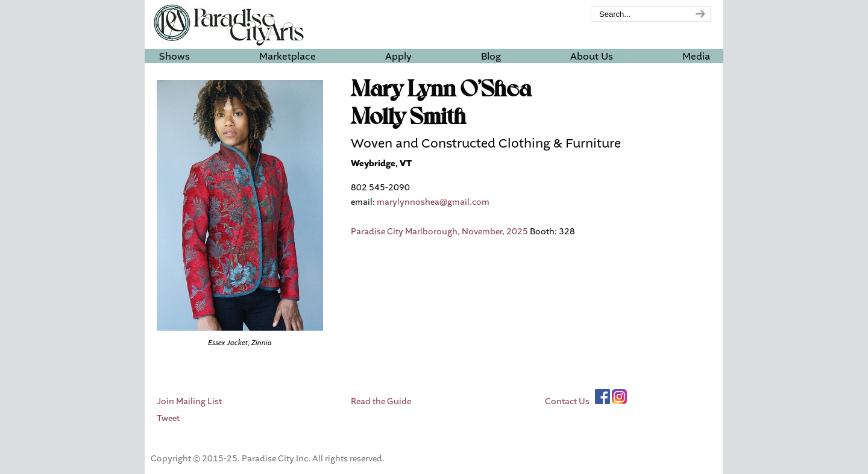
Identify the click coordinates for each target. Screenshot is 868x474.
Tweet (168, 418)
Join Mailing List (189, 401)
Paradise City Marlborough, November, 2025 (439, 232)
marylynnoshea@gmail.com (433, 202)
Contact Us (567, 401)
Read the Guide (381, 401)
